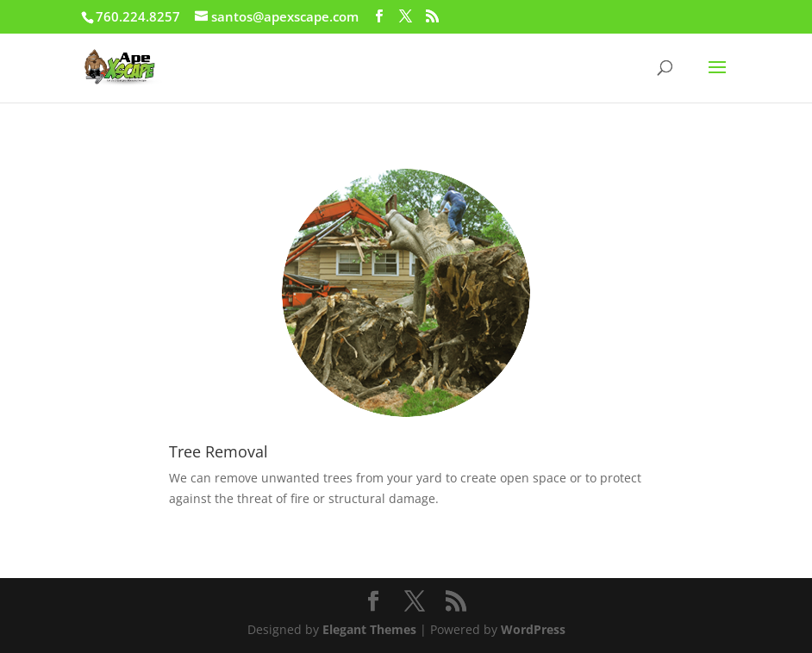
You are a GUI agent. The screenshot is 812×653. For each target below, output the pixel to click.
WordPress (533, 629)
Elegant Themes (369, 629)
